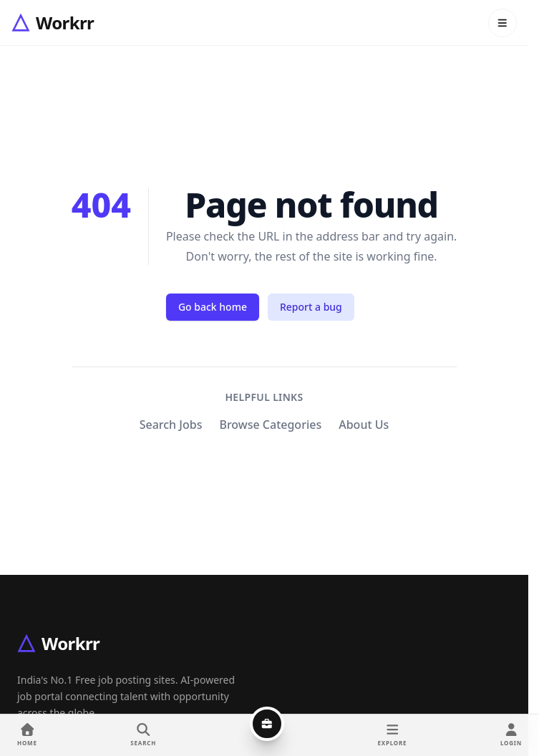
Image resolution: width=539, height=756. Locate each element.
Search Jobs (171, 425)
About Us (364, 425)
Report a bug (311, 307)
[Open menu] (502, 23)
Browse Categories (270, 425)
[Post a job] (267, 724)
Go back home (213, 307)
